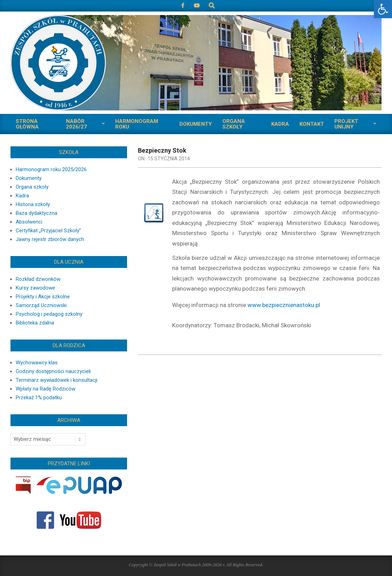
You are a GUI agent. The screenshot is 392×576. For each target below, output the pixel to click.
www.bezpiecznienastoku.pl (284, 305)
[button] (383, 9)
